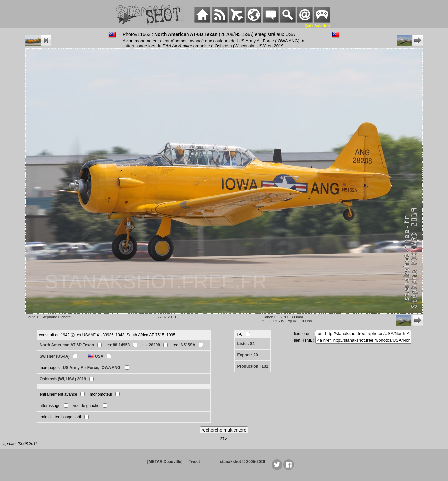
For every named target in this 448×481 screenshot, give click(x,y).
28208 (154, 345)
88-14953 (121, 345)
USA (99, 356)
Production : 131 (253, 366)
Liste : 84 (246, 344)
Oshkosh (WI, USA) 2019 (63, 379)
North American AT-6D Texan (67, 345)
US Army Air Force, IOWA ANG (92, 368)
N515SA (188, 345)
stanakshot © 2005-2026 (243, 462)
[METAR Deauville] (165, 462)
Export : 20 (248, 355)
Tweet (195, 462)
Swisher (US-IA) (55, 356)
